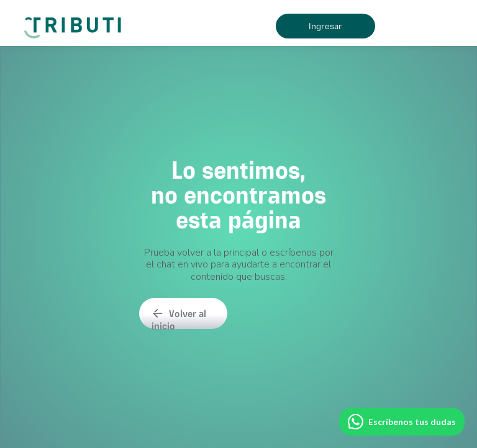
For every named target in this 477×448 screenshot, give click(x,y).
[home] (75, 23)
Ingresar (325, 26)
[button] (419, 26)
